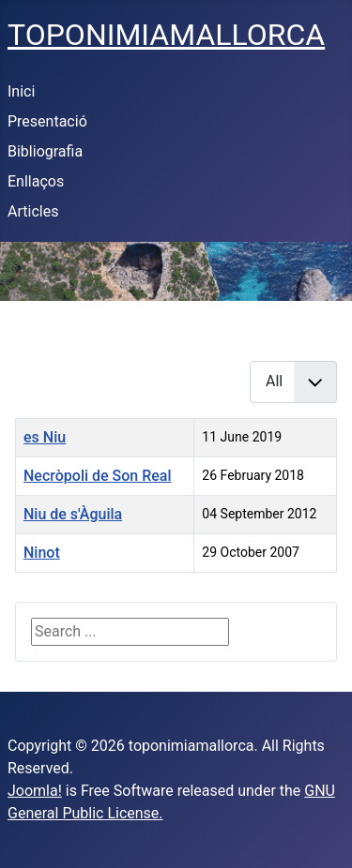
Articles (33, 211)
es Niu (45, 437)
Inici (21, 91)
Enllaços (36, 181)
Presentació (47, 121)
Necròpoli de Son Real (98, 476)
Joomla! (35, 791)
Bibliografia (45, 151)
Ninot (42, 553)
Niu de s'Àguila (73, 514)
